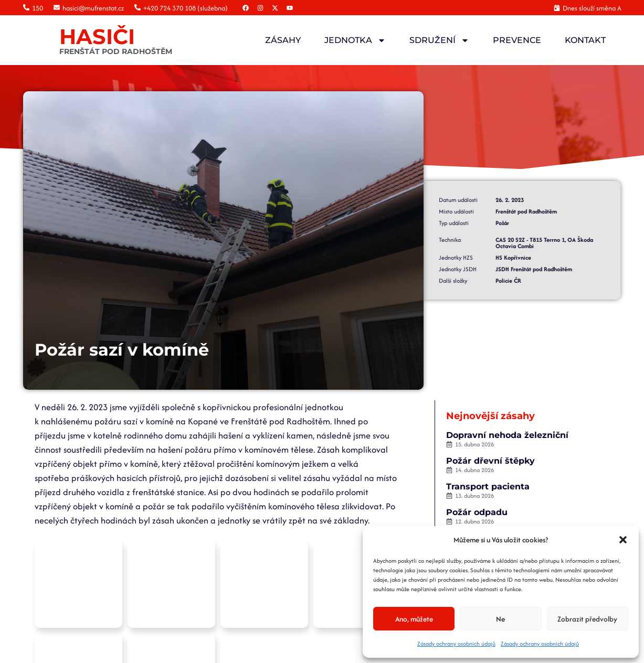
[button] (623, 540)
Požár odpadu (477, 512)
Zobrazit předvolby (587, 619)
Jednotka (355, 40)
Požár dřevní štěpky (491, 461)
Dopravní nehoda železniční (508, 435)
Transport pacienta (488, 486)
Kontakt (585, 40)
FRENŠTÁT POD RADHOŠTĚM (116, 51)
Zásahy (283, 40)
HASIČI (97, 36)
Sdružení (439, 40)
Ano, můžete (414, 619)
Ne (500, 619)
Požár (472, 223)
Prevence (517, 40)
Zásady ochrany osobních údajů (456, 644)
